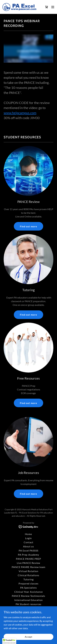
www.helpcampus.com (20, 113)
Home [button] (28, 534)
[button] (53, 7)
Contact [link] (28, 542)
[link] (19, 7)
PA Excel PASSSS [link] (28, 550)
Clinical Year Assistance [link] (28, 592)
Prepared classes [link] (28, 583)
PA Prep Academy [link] (28, 555)
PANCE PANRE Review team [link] (28, 567)
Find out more (28, 226)
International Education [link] (28, 600)
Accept (28, 637)
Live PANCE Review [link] (28, 563)
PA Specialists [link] (28, 588)
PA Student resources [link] (28, 604)
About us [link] (28, 546)
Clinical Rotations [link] (28, 575)
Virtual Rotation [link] (28, 571)
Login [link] (28, 538)
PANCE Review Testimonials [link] (28, 596)
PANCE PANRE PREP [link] (28, 559)
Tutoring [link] (28, 579)
